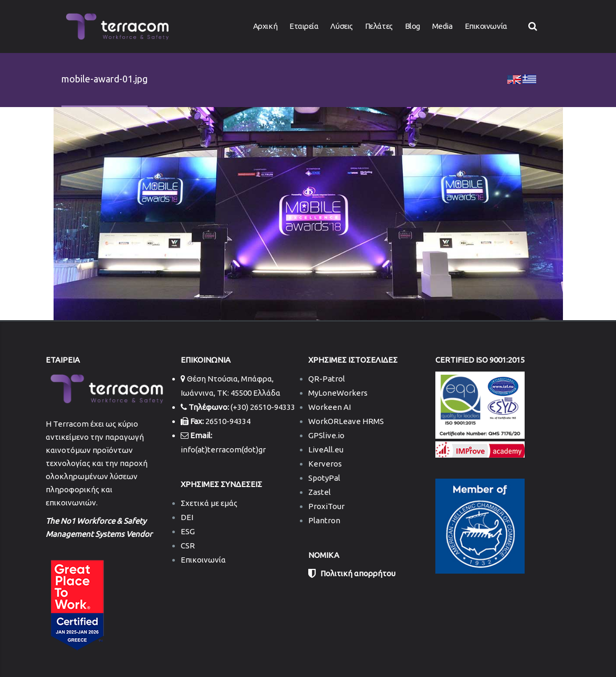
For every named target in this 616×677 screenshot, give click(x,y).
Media (442, 26)
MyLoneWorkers (338, 393)
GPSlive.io (326, 435)
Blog (413, 26)
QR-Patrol (327, 379)
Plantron (324, 520)
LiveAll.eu (326, 449)
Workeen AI (330, 407)
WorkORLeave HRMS (346, 421)
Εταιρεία (304, 26)
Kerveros (325, 464)
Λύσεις (341, 26)
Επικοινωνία (486, 26)
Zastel (320, 492)
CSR (188, 546)
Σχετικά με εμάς (209, 503)
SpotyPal (324, 478)
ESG (188, 531)
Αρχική (265, 26)
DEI (187, 517)
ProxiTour (326, 506)
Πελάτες (379, 26)
